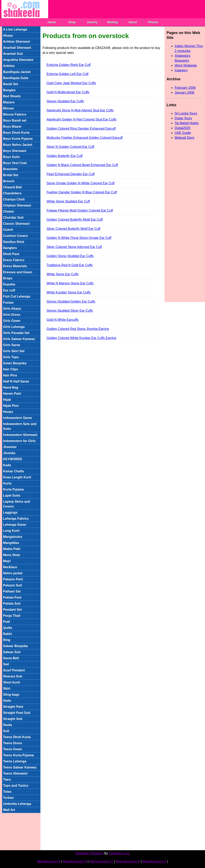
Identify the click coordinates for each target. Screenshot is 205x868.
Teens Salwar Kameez (20, 767)
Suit (6, 731)
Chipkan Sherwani (17, 205)
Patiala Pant (12, 597)
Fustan (8, 303)
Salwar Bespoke (15, 646)
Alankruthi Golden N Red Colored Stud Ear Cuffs (82, 119)
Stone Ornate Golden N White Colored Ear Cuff (81, 183)
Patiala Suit (12, 604)
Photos (153, 22)
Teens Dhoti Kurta (17, 737)
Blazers (9, 102)
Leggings (10, 512)
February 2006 (185, 88)
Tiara (7, 780)
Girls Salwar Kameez (19, 339)
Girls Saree (12, 345)
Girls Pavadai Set (16, 333)
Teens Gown (13, 749)
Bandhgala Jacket (17, 72)
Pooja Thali (12, 616)
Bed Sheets (12, 96)
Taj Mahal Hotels (187, 123)
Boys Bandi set (15, 120)
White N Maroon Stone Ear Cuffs (70, 283)
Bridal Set (11, 175)
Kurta (7, 483)
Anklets (9, 66)
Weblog (113, 22)
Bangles (9, 90)
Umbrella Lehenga (17, 804)
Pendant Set (12, 610)
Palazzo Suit (12, 585)
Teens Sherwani (15, 773)
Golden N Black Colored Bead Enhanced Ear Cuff (82, 165)
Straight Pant (13, 707)
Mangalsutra (13, 537)
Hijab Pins (11, 406)
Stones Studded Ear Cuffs (65, 101)
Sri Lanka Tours (186, 113)
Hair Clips (11, 369)
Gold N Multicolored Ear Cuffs (68, 92)
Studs (7, 725)
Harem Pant (12, 394)
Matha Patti (12, 549)
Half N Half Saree (16, 381)
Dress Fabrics (14, 260)
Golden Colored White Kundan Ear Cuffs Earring (81, 338)
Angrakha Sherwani (18, 60)
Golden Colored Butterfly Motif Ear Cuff (75, 220)
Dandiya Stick (14, 242)
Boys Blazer (12, 127)
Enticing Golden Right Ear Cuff (69, 65)
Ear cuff (9, 290)
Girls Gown (12, 321)
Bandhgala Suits (16, 78)
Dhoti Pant (11, 254)
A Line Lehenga (15, 29)
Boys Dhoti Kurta (16, 133)
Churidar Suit (13, 218)
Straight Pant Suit (17, 713)
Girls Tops (11, 357)
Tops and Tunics (16, 786)
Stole (7, 701)
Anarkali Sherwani (17, 48)
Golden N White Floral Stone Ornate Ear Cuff (79, 238)
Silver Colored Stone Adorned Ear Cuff (74, 247)
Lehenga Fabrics (16, 519)
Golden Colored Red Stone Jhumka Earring (78, 329)
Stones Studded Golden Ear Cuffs (71, 302)
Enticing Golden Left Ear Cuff (67, 74)
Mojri (7, 561)
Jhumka (9, 453)
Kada (7, 465)
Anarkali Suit (13, 54)
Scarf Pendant (14, 670)
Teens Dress (13, 743)
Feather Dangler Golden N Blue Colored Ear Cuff (82, 192)
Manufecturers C (101, 861)
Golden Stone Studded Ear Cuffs (70, 256)
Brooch (9, 181)
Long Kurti (11, 531)
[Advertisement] (122, 9)
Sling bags (11, 695)
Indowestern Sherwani (20, 435)
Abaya (8, 36)
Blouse (8, 108)
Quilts (8, 628)
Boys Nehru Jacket (18, 145)
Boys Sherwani (15, 151)
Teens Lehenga (15, 761)
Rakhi (7, 634)
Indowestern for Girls (19, 441)
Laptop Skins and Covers (16, 504)
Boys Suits (11, 157)
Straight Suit (13, 719)
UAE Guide (183, 133)
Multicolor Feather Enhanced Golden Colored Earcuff (85, 138)
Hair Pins (10, 375)
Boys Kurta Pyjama (18, 139)
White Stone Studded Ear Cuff (68, 201)
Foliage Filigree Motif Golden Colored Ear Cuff (80, 210)
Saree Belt (11, 658)
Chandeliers (12, 193)
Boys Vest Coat (15, 163)
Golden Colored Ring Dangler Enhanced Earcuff (81, 129)
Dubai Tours (183, 118)
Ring (7, 640)
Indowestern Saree (17, 418)
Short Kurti (12, 682)
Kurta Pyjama (13, 489)
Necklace (10, 567)
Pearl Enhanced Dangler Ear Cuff (71, 174)
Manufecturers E (154, 861)
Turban (8, 798)
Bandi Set (11, 84)
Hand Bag (11, 387)
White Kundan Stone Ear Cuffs (69, 292)
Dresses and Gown (18, 272)
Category (181, 70)
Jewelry (92, 22)
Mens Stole (12, 555)
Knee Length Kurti (17, 477)
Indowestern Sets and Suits (20, 426)
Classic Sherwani (16, 224)
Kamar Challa (13, 471)
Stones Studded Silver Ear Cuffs (70, 311)
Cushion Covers (15, 236)
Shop (72, 22)
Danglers (10, 248)
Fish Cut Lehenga (17, 296)
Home (52, 22)
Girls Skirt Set (14, 351)
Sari (6, 664)
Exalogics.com (119, 853)
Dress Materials (15, 266)
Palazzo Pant (13, 579)
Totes (7, 792)
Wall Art (9, 810)
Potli (7, 622)
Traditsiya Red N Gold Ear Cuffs (70, 265)
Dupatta (9, 284)
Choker (9, 211)
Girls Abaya (12, 309)
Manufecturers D (128, 861)
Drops (8, 278)
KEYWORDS (13, 459)
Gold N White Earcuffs (63, 320)
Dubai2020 (182, 128)
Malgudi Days (184, 138)
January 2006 (184, 93)
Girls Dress (12, 315)
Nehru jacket (13, 573)
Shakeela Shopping (89, 853)
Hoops (8, 412)
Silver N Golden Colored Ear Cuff (70, 147)
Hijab (7, 400)
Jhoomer (10, 447)
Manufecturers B (75, 861)
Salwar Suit (12, 652)
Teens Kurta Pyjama (18, 755)
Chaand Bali (12, 187)
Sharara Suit (13, 676)
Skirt (7, 688)
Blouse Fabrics (15, 114)
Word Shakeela (186, 65)
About (133, 22)
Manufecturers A (49, 861)
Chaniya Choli (14, 199)
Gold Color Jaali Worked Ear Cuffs (71, 83)
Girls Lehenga (14, 327)
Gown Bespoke (15, 363)
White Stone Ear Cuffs (63, 274)
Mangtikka (11, 543)
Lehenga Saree (15, 525)
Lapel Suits (12, 495)
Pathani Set (12, 591)
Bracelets (10, 169)
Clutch (8, 230)
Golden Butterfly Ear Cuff (65, 156)
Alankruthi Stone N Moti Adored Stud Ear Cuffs (80, 110)
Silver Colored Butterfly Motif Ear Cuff (73, 229)
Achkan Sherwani (16, 42)
